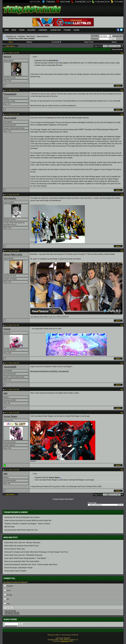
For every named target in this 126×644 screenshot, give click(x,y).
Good (9, 590)
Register (29, 42)
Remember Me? (117, 36)
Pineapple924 (10, 94)
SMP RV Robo (9, 527)
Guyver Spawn (10, 416)
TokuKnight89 (10, 118)
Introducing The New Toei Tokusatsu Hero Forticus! (22, 517)
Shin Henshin (10, 198)
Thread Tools (116, 50)
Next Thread (69, 499)
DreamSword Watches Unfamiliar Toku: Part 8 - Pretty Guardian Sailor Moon (31, 565)
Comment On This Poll (12, 612)
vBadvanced (65, 641)
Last (118, 46)
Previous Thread (59, 499)
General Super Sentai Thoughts (15, 571)
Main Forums (31, 36)
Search (114, 42)
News (14, 30)
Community (56, 42)
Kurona (7, 329)
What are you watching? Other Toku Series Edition (22, 561)
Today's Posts (89, 42)
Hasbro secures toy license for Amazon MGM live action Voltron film (28, 521)
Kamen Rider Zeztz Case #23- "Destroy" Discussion (22, 543)
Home (7, 30)
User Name (95, 36)
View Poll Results (10, 611)
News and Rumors (43, 36)
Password (95, 39)
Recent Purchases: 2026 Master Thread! (18, 568)
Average (9, 595)
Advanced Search (11, 626)
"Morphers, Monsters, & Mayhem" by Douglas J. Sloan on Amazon (27, 524)
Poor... (9, 604)
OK (8, 599)
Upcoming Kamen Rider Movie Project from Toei (21, 530)
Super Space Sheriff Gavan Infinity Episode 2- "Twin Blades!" (25, 558)
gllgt (5, 393)
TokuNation (21, 36)
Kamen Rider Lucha (13, 255)
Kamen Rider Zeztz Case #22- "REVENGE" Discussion (23, 555)
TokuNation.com (11, 36)
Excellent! (10, 586)
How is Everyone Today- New (15, 549)
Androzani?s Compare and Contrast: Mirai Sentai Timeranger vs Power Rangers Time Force (36, 552)
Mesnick (7, 57)
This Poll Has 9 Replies (12, 614)
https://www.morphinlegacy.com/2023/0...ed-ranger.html (49, 371)
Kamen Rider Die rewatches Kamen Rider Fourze (21, 546)
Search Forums (10, 619)
